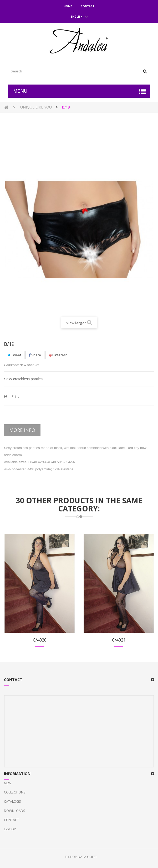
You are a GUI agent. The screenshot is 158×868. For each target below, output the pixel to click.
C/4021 (119, 640)
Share (35, 355)
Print (15, 396)
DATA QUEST (87, 857)
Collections (15, 792)
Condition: (11, 365)
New (8, 783)
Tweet (14, 355)
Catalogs (12, 801)
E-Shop (10, 829)
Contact (88, 6)
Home (68, 6)
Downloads (15, 811)
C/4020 (40, 640)
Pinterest (58, 355)
